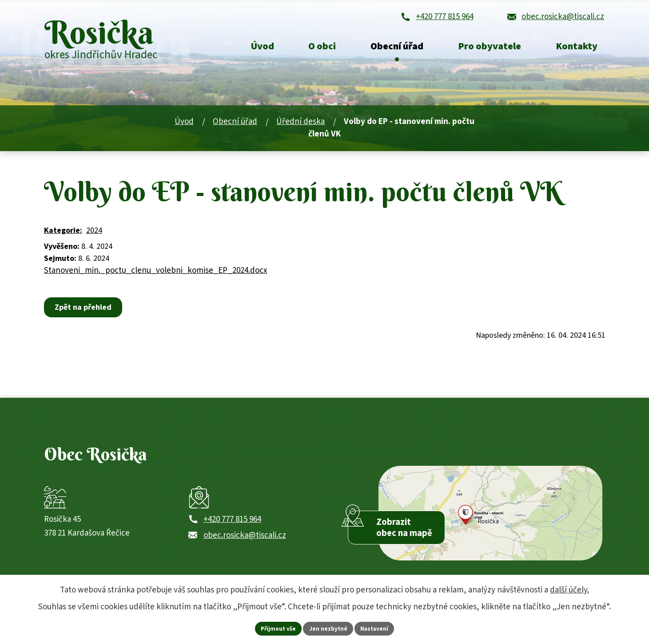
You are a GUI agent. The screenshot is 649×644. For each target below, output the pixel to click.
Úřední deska (301, 129)
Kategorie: (63, 237)
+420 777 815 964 (232, 533)
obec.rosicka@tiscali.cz (245, 549)
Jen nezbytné (328, 628)
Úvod (184, 129)
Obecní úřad (235, 129)
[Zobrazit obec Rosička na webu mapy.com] (490, 524)
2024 (94, 237)
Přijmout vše (277, 628)
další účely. (569, 590)
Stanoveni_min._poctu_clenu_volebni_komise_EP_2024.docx (155, 277)
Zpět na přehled (84, 314)
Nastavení (376, 628)
